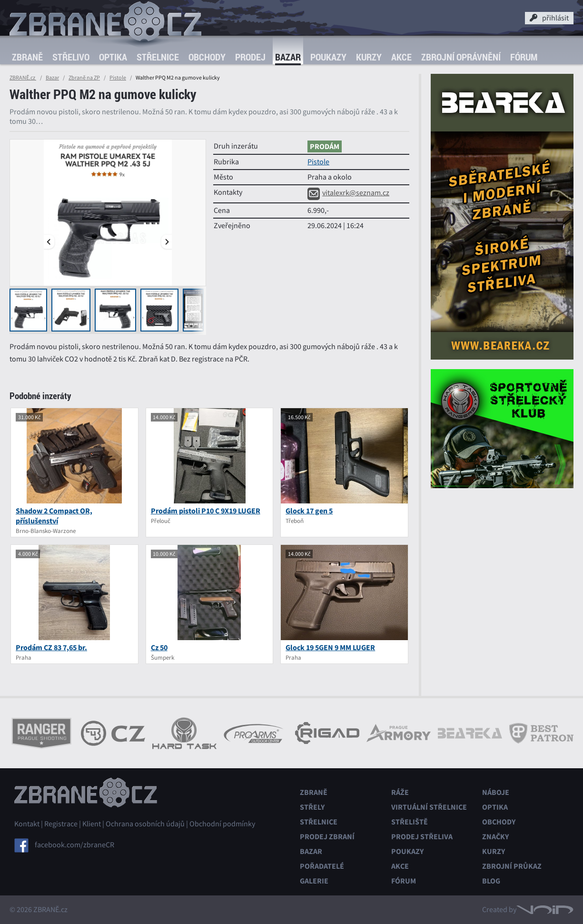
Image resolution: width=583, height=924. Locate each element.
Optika (113, 57)
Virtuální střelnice (429, 807)
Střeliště (410, 822)
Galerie (314, 881)
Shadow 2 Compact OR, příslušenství (54, 516)
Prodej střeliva (422, 837)
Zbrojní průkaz (512, 866)
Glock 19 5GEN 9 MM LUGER (330, 648)
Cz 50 (159, 648)
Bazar (288, 57)
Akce (401, 57)
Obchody (207, 57)
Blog (491, 881)
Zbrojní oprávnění (461, 57)
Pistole (118, 78)
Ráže (400, 792)
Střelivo (71, 57)
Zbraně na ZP (84, 78)
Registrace (61, 824)
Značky (495, 837)
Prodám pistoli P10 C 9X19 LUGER (206, 511)
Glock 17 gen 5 (309, 511)
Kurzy (369, 57)
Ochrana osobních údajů (145, 824)
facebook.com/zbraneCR (74, 845)
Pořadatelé (322, 866)
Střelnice (158, 57)
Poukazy (328, 57)
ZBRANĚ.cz (23, 78)
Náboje (496, 792)
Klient (92, 824)
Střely (312, 807)
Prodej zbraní (327, 837)
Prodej (250, 57)
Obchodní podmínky (222, 824)
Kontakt (27, 824)
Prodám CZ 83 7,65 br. (51, 648)
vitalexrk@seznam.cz (348, 193)
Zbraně (27, 57)
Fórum (524, 57)
